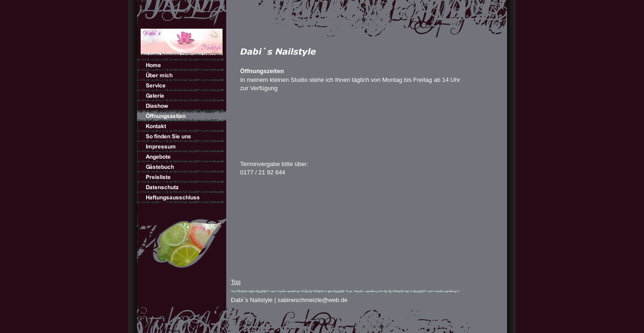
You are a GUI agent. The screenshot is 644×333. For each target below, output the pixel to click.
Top (236, 282)
